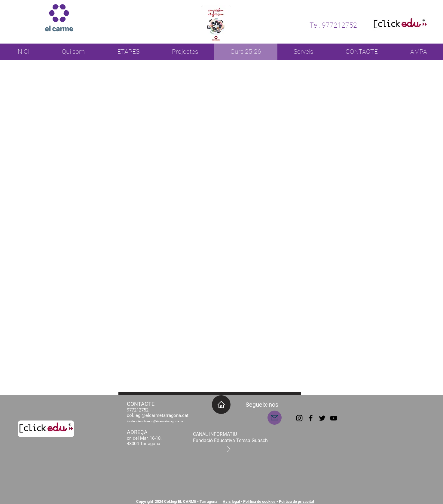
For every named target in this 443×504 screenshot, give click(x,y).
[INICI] (221, 405)
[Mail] (275, 418)
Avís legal (232, 501)
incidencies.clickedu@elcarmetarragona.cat (155, 421)
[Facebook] (311, 418)
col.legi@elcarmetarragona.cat (158, 415)
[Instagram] (299, 418)
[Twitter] (322, 418)
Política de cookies (259, 501)
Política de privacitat (296, 501)
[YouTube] (334, 418)
